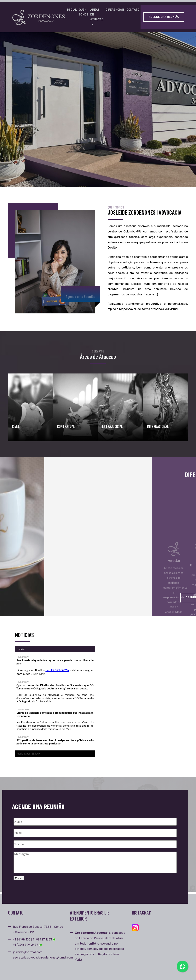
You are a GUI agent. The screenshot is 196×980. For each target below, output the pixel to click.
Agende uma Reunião (164, 17)
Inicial (72, 10)
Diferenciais (115, 10)
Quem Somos (84, 12)
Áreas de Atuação (97, 17)
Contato (133, 10)
